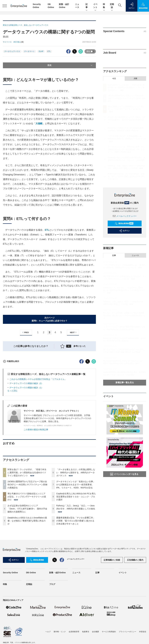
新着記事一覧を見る (125, 382)
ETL (49, 51)
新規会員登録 (124, 223)
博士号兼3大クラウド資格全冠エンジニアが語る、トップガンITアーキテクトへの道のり (27, 549)
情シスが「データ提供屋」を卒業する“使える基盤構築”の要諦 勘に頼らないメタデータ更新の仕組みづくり (124, 316)
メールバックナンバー (125, 216)
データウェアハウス (12, 51)
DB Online (31, 625)
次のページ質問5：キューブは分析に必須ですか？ (49, 319)
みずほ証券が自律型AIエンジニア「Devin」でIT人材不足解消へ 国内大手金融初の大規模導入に (27, 561)
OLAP (41, 51)
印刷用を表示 (11, 414)
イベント (95, 6)
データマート (29, 51)
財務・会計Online (57, 625)
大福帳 (39, 123)
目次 (70, 65)
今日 (114, 79)
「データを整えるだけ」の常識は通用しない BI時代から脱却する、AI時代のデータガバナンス (76, 525)
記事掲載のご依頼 (112, 612)
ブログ (52, 636)
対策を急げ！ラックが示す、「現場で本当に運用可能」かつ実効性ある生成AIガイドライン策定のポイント (27, 525)
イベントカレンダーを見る (124, 474)
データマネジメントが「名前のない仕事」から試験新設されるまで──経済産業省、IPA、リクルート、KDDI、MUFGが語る (76, 537)
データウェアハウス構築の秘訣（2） (26, 436)
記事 (87, 6)
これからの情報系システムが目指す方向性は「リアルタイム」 (38, 431)
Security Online (10, 625)
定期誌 (112, 6)
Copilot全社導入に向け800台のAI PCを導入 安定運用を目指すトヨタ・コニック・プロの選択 (77, 549)
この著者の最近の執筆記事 (36, 482)
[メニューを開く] (5, 6)
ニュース (135, 255)
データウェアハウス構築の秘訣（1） (26, 440)
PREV (25, 332)
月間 (135, 79)
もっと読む (13, 443)
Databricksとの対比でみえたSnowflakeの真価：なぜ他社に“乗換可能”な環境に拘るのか (27, 573)
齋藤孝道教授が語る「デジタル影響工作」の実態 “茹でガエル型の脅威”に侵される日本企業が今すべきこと (76, 573)
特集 (104, 6)
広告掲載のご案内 (135, 612)
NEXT (74, 332)
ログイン (124, 231)
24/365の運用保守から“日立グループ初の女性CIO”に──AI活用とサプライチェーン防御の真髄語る (27, 537)
